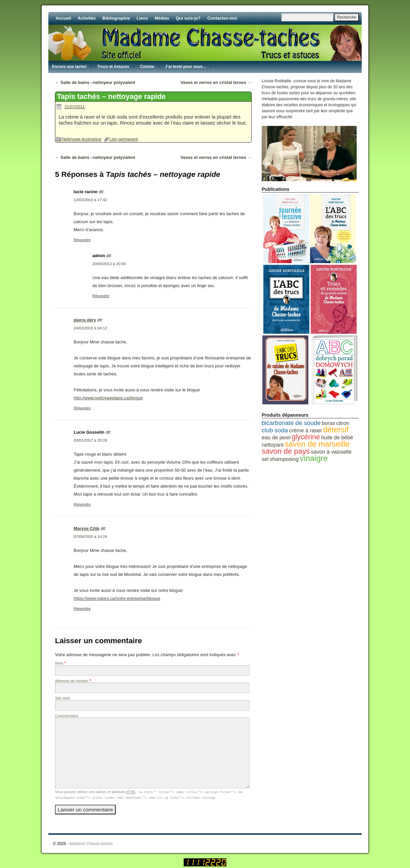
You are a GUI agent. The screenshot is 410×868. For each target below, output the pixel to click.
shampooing (284, 459)
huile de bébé (337, 437)
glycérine (306, 437)
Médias (162, 18)
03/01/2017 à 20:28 (90, 440)
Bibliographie (116, 18)
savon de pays (286, 451)
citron (343, 423)
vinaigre (314, 458)
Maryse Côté (86, 528)
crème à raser (305, 431)
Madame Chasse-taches (91, 844)
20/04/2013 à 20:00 (109, 264)
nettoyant (273, 445)
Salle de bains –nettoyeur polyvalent (95, 82)
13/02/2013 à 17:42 (90, 200)
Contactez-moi (222, 18)
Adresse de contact (72, 681)
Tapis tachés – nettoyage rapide (111, 96)
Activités (87, 18)
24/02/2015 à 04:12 (90, 328)
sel (265, 459)
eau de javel (276, 437)
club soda (275, 430)
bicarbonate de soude (291, 423)
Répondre (82, 240)
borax (328, 423)
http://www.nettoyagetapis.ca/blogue (108, 398)
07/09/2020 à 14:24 (90, 536)
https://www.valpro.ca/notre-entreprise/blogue (117, 598)
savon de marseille (317, 444)
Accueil (63, 18)
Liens (142, 18)
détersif (336, 430)
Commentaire (67, 716)
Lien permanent (123, 139)
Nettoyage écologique (82, 139)
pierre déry (85, 320)
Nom (59, 663)
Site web (62, 698)
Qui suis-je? (188, 18)
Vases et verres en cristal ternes (216, 82)
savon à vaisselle (331, 452)
